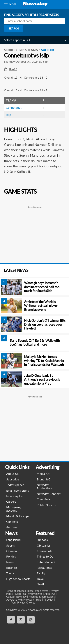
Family (41, 573)
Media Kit (43, 474)
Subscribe (13, 479)
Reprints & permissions (42, 597)
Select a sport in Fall (17, 40)
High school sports (18, 579)
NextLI (41, 584)
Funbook (42, 540)
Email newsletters (18, 490)
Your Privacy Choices (23, 603)
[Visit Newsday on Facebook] (11, 620)
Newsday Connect (49, 494)
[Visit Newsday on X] (21, 620)
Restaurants (44, 568)
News (10, 562)
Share (10, 69)
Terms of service (15, 591)
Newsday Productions (45, 486)
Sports (10, 545)
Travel (41, 579)
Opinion (11, 551)
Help (39, 600)
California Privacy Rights (29, 594)
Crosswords (45, 551)
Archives (12, 527)
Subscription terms (37, 591)
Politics (11, 556)
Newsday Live (15, 496)
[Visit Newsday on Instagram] (31, 620)
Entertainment (46, 562)
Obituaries (44, 545)
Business (12, 568)
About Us (12, 474)
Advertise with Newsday (20, 600)
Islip (8, 115)
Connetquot (14, 107)
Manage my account (14, 509)
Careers (11, 501)
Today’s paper (15, 485)
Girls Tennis (28, 50)
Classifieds (44, 499)
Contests (12, 522)
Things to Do (45, 556)
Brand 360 (44, 479)
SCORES (10, 50)
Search (14, 28)
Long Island (13, 540)
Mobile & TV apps (18, 516)
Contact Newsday (16, 597)
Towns (10, 573)
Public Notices (46, 505)
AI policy (48, 600)
